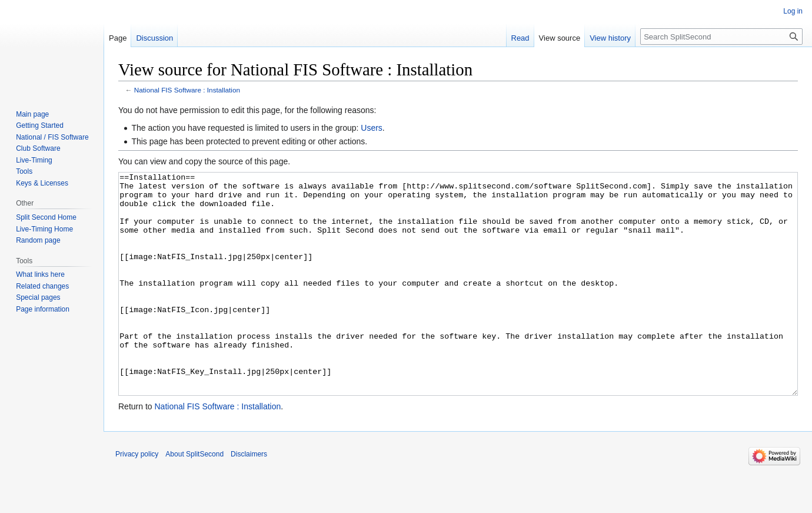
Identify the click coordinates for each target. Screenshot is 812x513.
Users (372, 128)
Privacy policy (137, 498)
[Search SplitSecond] (721, 37)
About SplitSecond (194, 498)
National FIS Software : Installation (187, 90)
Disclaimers (249, 498)
